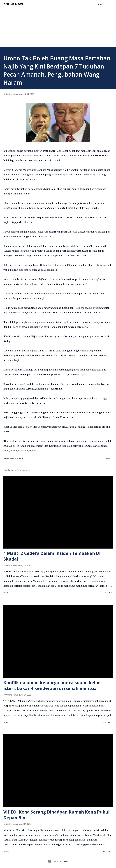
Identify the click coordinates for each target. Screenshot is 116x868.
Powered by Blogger (58, 861)
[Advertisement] (58, 29)
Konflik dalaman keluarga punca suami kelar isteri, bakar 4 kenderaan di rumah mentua (52, 685)
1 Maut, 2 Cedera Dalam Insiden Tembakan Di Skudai (52, 556)
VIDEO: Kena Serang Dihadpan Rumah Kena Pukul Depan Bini (56, 815)
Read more (108, 593)
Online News (13, 4)
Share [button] (107, 458)
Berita (13, 458)
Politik (20, 458)
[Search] (101, 4)
